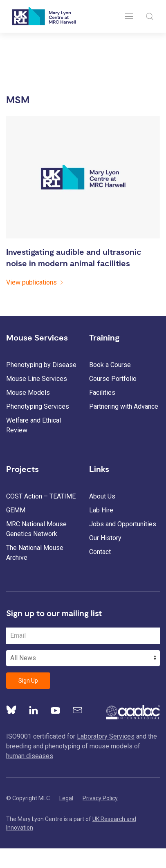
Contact (100, 552)
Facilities (102, 393)
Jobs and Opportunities (123, 524)
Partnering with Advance (124, 406)
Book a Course (110, 365)
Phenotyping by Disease (41, 365)
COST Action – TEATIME (41, 496)
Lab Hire (101, 510)
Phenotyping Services (38, 406)
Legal (66, 798)
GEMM (16, 510)
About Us (102, 496)
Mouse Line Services (37, 379)
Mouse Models (28, 393)
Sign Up (28, 681)
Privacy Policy (100, 798)
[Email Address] (83, 636)
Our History (105, 538)
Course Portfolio (113, 379)
